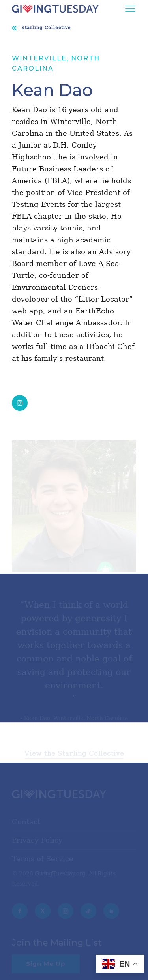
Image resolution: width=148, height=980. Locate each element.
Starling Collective (46, 28)
